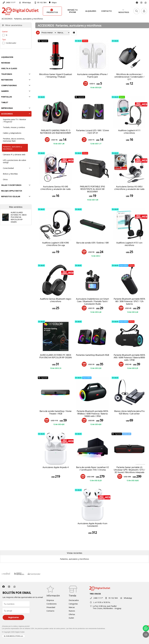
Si (6, 35)
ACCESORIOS (7, 19)
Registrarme (13, 617)
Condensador (11, 43)
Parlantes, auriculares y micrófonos (28, 19)
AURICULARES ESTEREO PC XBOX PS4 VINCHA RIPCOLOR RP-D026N (19, 217)
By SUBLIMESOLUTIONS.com (13, 636)
